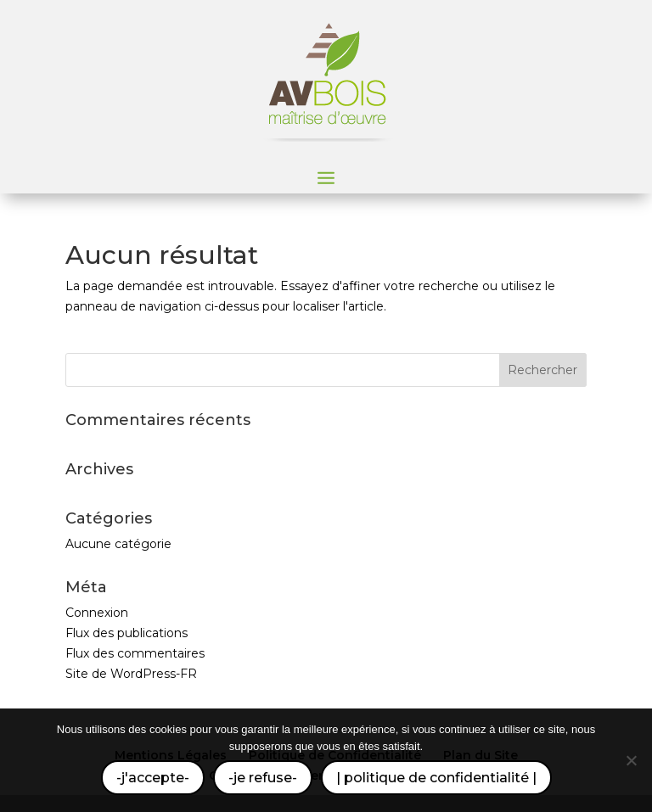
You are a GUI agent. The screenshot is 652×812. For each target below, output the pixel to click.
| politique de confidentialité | (436, 778)
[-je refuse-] (631, 760)
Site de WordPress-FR (131, 674)
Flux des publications (126, 633)
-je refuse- (263, 778)
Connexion (97, 613)
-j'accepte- (153, 778)
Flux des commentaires (135, 653)
